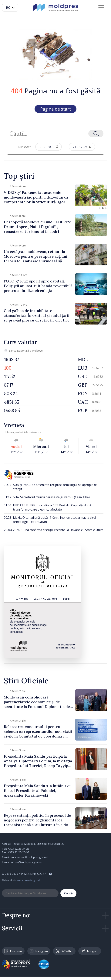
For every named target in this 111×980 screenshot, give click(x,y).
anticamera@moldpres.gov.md (29, 857)
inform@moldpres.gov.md (27, 862)
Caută (68, 893)
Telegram (90, 951)
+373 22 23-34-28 (18, 849)
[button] (100, 208)
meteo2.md (35, 432)
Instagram (39, 951)
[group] (55, 195)
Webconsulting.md (28, 880)
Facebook (13, 951)
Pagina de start (55, 109)
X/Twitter (64, 951)
